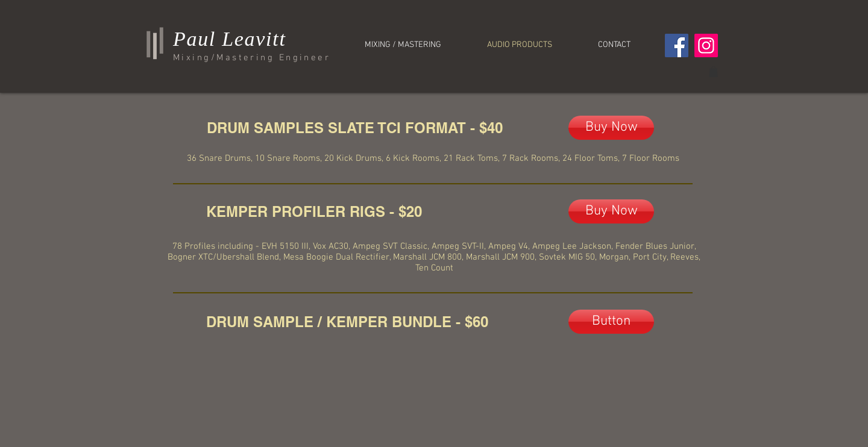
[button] (713, 72)
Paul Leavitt (230, 39)
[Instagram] (706, 45)
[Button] (611, 322)
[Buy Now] (611, 128)
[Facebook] (677, 45)
